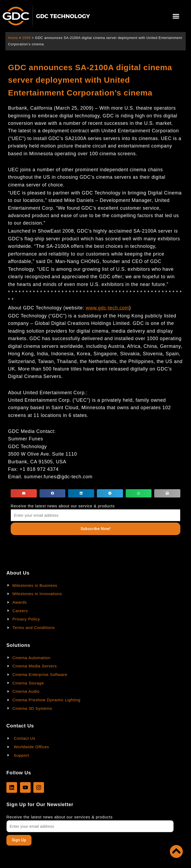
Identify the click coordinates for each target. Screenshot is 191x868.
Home (13, 38)
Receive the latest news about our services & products (59, 817)
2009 (26, 38)
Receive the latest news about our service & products (63, 506)
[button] (176, 16)
